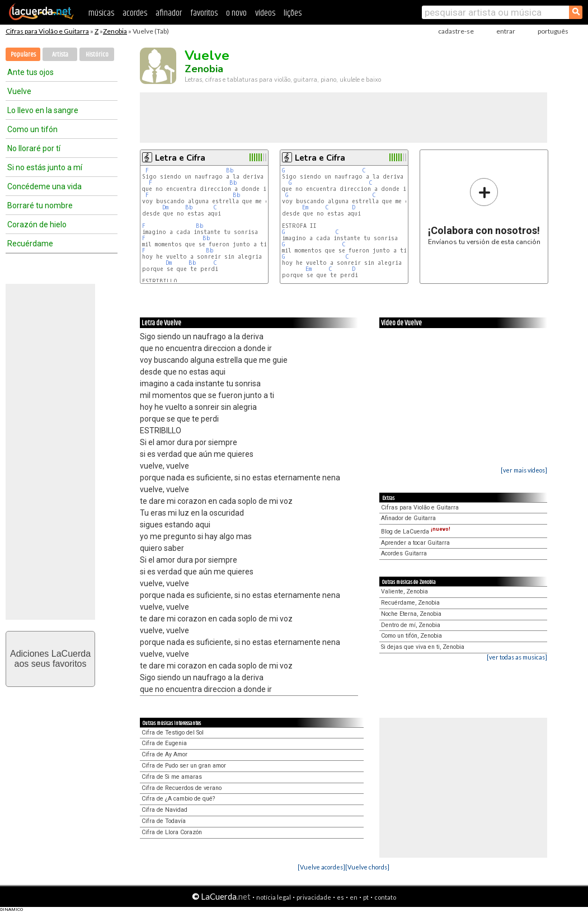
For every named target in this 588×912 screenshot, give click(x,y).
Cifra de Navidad (164, 810)
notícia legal (274, 897)
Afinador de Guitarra (408, 518)
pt (366, 897)
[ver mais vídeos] (524, 470)
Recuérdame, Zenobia (410, 603)
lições (293, 13)
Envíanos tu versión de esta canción (484, 211)
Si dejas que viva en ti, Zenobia (423, 647)
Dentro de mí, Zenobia (411, 625)
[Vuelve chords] (367, 867)
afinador (169, 13)
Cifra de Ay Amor (164, 754)
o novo (236, 13)
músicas (101, 13)
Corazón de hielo (37, 225)
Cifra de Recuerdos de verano (182, 788)
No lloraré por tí (34, 148)
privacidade (314, 897)
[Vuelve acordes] (321, 867)
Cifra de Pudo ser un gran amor (184, 766)
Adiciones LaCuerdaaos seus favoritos (50, 659)
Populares (23, 55)
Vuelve (19, 91)
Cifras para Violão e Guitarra (47, 31)
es (340, 897)
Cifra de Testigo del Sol (173, 733)
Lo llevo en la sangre (43, 110)
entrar (506, 31)
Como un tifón (32, 129)
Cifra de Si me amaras (172, 777)
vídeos (265, 13)
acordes (135, 13)
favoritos (204, 13)
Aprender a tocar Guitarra (415, 543)
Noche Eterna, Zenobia (411, 614)
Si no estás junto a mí (45, 167)
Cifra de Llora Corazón (172, 832)
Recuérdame (30, 244)
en (354, 897)
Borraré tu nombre (40, 205)
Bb (230, 170)
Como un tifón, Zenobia (411, 636)
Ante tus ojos (30, 72)
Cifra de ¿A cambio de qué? (178, 799)
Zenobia (115, 31)
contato (385, 897)
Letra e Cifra (180, 158)
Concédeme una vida (44, 186)
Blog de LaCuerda (416, 532)
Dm (165, 207)
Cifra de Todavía (164, 821)
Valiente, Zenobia (404, 591)
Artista (60, 55)
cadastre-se (456, 31)
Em (305, 207)
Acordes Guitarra (404, 553)
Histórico (97, 55)
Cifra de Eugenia (164, 743)
